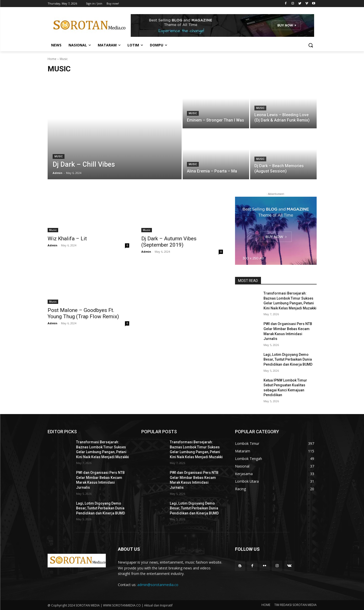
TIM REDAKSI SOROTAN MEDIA (295, 605)
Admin (53, 245)
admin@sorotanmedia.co (158, 585)
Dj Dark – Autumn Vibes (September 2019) (169, 242)
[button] (311, 45)
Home (52, 59)
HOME (266, 605)
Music (59, 156)
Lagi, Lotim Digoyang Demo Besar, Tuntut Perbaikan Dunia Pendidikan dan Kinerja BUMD (288, 359)
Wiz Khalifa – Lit (67, 239)
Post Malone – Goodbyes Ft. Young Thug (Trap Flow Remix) (83, 313)
